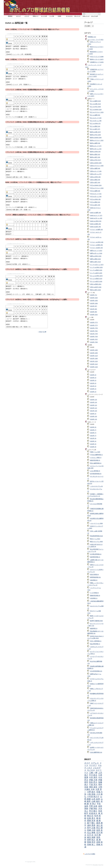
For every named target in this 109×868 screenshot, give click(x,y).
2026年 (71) (94, 295)
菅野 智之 (91, 840)
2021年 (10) (94, 411)
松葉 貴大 (91, 818)
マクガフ (93, 765)
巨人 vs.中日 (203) (96, 107)
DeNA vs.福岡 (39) (95, 213)
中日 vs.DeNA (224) (96, 185)
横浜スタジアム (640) (96, 542)
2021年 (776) (94, 334)
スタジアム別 (94, 16)
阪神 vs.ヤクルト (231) (97, 140)
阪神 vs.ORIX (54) (95, 152)
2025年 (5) (93, 427)
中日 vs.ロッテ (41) (96, 194)
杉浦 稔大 (93, 813)
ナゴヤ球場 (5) (94, 593)
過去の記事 (43, 332)
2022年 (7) (93, 436)
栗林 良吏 (91, 821)
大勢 (100, 787)
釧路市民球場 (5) (95, 460)
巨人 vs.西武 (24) (95, 126)
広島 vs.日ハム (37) (96, 174)
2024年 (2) (93, 378)
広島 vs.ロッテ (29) (96, 171)
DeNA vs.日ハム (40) (96, 218)
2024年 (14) (94, 402)
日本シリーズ (86, 16)
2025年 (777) (94, 322)
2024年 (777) (94, 325)
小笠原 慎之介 (93, 797)
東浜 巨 (90, 816)
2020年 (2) (93, 414)
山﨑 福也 (96, 801)
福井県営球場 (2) (95, 557)
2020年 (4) (93, 441)
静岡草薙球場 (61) (95, 577)
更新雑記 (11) (92, 37)
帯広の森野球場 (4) (96, 463)
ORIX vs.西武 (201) (96, 284)
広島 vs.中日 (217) (96, 160)
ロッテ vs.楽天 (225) (96, 273)
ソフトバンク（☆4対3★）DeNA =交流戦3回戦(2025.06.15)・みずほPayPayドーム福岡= (34, 90)
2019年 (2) (93, 389)
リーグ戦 (52, 16)
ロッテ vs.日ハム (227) (97, 265)
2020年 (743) (94, 337)
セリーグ (18, 16)
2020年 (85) (94, 312)
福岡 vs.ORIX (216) (96, 256)
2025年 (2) (93, 375)
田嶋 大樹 (91, 830)
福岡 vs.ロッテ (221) (96, 251)
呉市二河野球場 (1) (96, 641)
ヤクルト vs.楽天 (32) (96, 248)
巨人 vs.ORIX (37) (95, 124)
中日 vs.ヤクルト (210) (97, 188)
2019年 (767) (94, 339)
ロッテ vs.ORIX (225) (96, 267)
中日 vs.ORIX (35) (95, 199)
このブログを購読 (90, 854)
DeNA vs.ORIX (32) (96, 221)
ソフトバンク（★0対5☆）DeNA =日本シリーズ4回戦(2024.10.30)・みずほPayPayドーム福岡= (36, 269)
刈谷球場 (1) (94, 598)
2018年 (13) (94, 419)
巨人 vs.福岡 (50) (95, 115)
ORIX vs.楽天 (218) (96, 287)
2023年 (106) (94, 303)
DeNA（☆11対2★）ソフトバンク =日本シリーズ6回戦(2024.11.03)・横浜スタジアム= (33, 182)
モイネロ (91, 770)
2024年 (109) (94, 353)
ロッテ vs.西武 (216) (96, 270)
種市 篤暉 (91, 837)
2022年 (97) (94, 306)
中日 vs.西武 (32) (95, 202)
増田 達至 (93, 787)
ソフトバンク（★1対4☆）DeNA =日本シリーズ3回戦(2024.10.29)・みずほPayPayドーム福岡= (36, 299)
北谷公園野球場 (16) (96, 752)
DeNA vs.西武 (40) (95, 224)
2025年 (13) (94, 400)
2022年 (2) (93, 383)
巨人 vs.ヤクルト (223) (97, 112)
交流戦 (59, 16)
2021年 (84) (94, 309)
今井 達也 (93, 777)
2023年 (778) (94, 328)
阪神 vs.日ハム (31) (96, 149)
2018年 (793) (94, 342)
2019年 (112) (94, 364)
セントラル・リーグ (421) (96, 40)
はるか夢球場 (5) (95, 471)
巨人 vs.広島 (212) (96, 104)
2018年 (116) (94, 367)
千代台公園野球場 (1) (96, 455)
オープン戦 (44, 16)
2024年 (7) (93, 430)
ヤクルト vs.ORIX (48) (97, 242)
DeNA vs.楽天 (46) (95, 227)
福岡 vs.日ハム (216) (96, 253)
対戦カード (36, 16)
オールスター (69, 16)
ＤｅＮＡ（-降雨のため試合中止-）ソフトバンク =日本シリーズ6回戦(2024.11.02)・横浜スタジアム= (38, 215)
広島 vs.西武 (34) (95, 180)
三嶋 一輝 (93, 773)
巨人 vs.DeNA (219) (96, 110)
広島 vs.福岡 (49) (95, 168)
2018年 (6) (93, 447)
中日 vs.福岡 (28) (95, 191)
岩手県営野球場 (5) (96, 474)
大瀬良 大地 (89, 789)
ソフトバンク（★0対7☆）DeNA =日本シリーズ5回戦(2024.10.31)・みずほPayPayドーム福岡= (36, 239)
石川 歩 (90, 835)
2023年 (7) (93, 433)
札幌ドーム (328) (95, 452)
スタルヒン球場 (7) (96, 458)
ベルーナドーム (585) (96, 523)
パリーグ (27, 16)
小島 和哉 (91, 794)
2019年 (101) (94, 315)
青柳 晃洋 (91, 842)
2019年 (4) (93, 444)
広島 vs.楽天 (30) (95, 182)
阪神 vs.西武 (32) (95, 154)
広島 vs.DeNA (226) (96, 163)
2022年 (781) (94, 331)
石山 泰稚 (91, 833)
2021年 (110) (94, 361)
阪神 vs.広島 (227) (96, 132)
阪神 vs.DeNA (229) (96, 138)
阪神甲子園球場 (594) (96, 621)
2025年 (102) (94, 298)
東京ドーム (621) (95, 539)
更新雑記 (10, 16)
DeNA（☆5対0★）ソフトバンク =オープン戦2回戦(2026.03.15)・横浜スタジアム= (32, 29)
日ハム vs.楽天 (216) (96, 281)
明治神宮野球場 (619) (96, 536)
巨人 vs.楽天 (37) (95, 129)
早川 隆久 (93, 811)
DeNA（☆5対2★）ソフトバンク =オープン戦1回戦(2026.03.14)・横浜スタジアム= (32, 59)
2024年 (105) (94, 301)
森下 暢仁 (91, 823)
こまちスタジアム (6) (96, 486)
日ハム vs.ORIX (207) (96, 276)
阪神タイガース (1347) (97, 59)
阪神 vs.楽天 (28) (95, 157)
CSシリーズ (77, 16)
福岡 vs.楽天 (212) (96, 262)
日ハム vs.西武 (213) (96, 279)
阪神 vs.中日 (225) (96, 135)
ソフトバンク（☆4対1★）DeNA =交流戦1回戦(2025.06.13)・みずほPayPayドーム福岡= (34, 152)
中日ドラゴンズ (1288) (97, 57)
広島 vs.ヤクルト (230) (97, 166)
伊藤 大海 (93, 780)
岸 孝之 (93, 804)
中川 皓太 (93, 775)
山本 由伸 (96, 799)
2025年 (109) (94, 350)
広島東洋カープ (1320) (97, 62)
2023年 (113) (94, 356)
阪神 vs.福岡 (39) (95, 143)
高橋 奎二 (91, 845)
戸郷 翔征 (93, 809)
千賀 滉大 (93, 785)
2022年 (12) (94, 408)
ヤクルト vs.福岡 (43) (96, 230)
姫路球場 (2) (94, 628)
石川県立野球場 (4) (96, 554)
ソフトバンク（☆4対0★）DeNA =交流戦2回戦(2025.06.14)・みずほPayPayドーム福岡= (34, 122)
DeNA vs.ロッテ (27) (96, 216)
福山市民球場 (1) (95, 644)
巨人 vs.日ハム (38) (96, 121)
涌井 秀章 (91, 825)
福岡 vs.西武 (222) (96, 259)
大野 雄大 (91, 792)
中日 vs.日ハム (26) (96, 197)
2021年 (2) (93, 386)
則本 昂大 (93, 782)
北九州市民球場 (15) (96, 671)
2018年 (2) (93, 392)
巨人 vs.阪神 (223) (96, 101)
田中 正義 (91, 828)
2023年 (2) (93, 380)
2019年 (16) (94, 416)
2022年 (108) (94, 359)
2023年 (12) (94, 405)
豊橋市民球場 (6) (95, 596)
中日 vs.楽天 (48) (95, 205)
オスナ (87, 763)
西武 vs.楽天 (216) (96, 290)
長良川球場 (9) (94, 575)
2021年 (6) (93, 438)
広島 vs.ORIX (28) (95, 177)
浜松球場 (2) (94, 580)
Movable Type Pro (98, 865)
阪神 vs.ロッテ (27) (96, 146)
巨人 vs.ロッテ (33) (96, 118)
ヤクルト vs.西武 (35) (96, 245)
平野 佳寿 (93, 806)
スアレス (95, 763)
